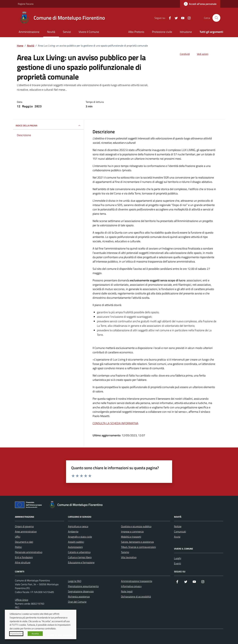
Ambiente (73, 531)
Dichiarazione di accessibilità (136, 597)
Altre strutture (23, 562)
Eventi (177, 563)
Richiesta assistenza (79, 597)
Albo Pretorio (136, 32)
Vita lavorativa (129, 557)
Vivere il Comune (89, 32)
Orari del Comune (77, 602)
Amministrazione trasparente (137, 581)
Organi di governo (24, 526)
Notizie (178, 526)
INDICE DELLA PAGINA (48, 126)
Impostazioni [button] (16, 634)
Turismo (125, 552)
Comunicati (180, 531)
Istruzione (186, 32)
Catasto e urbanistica (79, 552)
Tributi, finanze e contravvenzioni (138, 547)
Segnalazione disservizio (81, 591)
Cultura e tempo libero (80, 557)
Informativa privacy (131, 586)
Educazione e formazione (81, 562)
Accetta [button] (35, 634)
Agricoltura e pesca (78, 526)
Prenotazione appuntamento (83, 586)
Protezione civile (162, 32)
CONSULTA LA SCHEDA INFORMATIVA (115, 423)
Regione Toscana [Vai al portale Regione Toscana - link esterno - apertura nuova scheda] (26, 4)
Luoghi (178, 558)
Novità (51, 32)
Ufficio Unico (22, 600)
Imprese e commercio (132, 531)
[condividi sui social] (182, 54)
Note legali (127, 591)
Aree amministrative (26, 531)
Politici (18, 547)
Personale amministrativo (29, 552)
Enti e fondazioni (24, 557)
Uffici (18, 537)
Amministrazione (29, 32)
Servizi (67, 32)
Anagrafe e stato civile (80, 537)
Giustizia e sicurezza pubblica (136, 526)
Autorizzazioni (75, 547)
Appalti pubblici (76, 542)
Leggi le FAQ (75, 581)
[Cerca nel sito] (216, 18)
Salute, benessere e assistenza (137, 542)
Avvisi (177, 537)
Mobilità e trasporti (131, 537)
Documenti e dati (24, 542)
